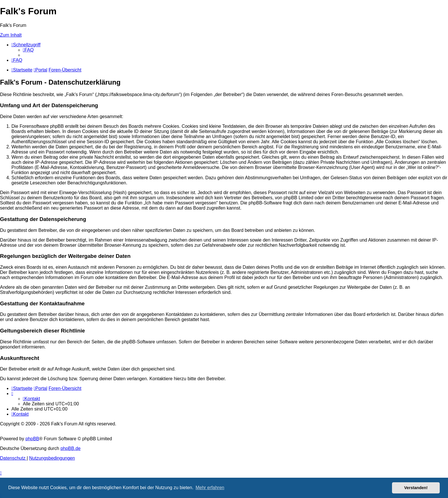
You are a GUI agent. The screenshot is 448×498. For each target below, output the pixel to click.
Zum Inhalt (11, 35)
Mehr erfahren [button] (210, 488)
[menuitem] (28, 50)
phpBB (32, 439)
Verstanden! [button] (416, 488)
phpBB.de (71, 448)
